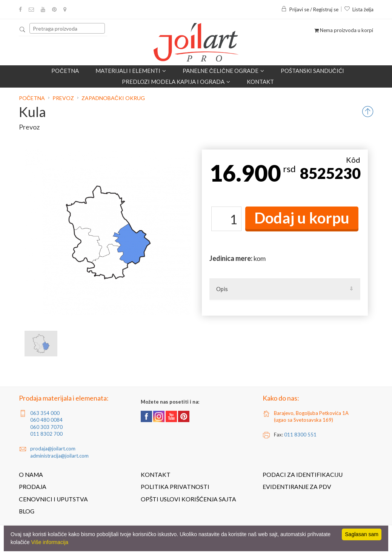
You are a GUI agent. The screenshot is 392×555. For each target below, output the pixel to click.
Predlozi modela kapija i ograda (176, 82)
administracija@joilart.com (59, 456)
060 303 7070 (46, 427)
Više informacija (50, 542)
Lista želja (359, 9)
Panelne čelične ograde (223, 71)
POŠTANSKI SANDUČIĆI (312, 71)
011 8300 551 (300, 435)
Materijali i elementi (131, 71)
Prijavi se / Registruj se (310, 9)
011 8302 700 (46, 434)
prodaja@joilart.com (53, 449)
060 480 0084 (46, 420)
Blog (27, 511)
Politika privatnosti (175, 487)
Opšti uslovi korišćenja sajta (188, 499)
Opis (222, 289)
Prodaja (33, 487)
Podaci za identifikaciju (303, 475)
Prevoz (63, 98)
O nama (31, 475)
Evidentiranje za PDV (297, 487)
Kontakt (260, 82)
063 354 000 (45, 413)
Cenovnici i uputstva (53, 499)
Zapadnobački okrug (113, 98)
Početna (65, 71)
